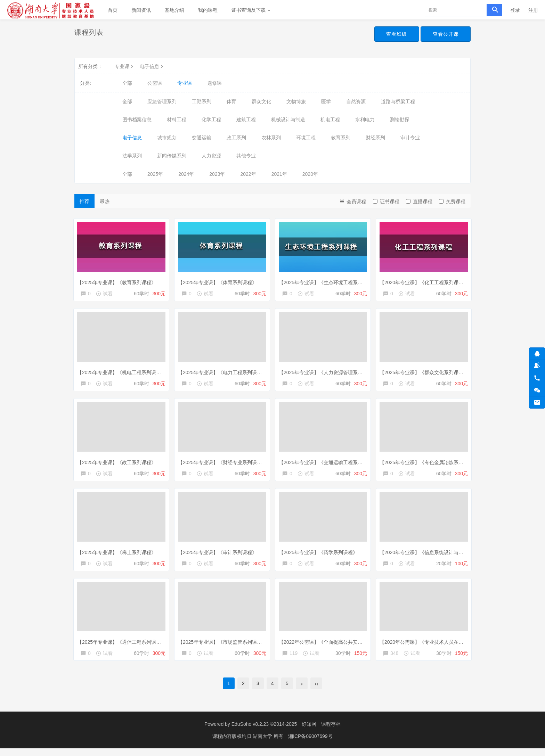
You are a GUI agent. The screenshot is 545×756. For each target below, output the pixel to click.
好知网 (309, 732)
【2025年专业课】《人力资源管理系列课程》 (330, 372)
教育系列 (341, 138)
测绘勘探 (400, 120)
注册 (533, 10)
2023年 (217, 174)
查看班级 (395, 34)
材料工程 (177, 120)
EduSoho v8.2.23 (250, 732)
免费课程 (452, 202)
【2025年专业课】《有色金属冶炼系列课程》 (430, 463)
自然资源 (356, 101)
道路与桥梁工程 (398, 101)
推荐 (84, 201)
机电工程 (330, 120)
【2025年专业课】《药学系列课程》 (320, 555)
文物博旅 (296, 101)
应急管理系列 (162, 101)
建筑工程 (246, 120)
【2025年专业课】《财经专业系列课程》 (224, 463)
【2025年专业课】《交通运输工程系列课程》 (330, 463)
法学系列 (132, 156)
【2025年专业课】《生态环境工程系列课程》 (330, 280)
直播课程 (419, 202)
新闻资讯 (141, 10)
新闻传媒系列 (172, 156)
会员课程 (352, 201)
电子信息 (152, 66)
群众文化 (261, 101)
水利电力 (365, 120)
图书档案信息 (137, 120)
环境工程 (306, 138)
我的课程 (208, 10)
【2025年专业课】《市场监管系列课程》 (224, 646)
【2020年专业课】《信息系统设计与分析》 (428, 555)
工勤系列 (202, 101)
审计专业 (410, 138)
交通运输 (202, 138)
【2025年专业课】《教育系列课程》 (118, 280)
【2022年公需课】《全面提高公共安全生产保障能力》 (339, 646)
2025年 (155, 174)
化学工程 (211, 120)
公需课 (155, 83)
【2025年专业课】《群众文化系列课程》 (426, 372)
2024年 (186, 174)
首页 (113, 10)
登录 (515, 10)
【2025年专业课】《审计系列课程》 (219, 555)
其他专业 (246, 156)
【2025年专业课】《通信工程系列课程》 (123, 646)
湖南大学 (263, 744)
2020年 (310, 174)
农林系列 (271, 138)
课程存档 (331, 732)
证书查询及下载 (251, 10)
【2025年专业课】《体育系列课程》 (219, 280)
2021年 (279, 174)
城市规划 (167, 138)
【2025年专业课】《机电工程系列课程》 (123, 372)
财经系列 (375, 138)
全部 (127, 83)
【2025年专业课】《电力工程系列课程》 (224, 372)
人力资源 (211, 156)
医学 (326, 101)
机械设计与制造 (288, 120)
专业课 (125, 66)
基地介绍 (174, 10)
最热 (105, 201)
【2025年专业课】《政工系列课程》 (118, 463)
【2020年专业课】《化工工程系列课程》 (426, 280)
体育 (231, 101)
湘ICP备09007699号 (310, 744)
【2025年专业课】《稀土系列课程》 (118, 555)
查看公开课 (445, 34)
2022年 (248, 174)
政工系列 (236, 138)
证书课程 (386, 202)
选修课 (214, 83)
